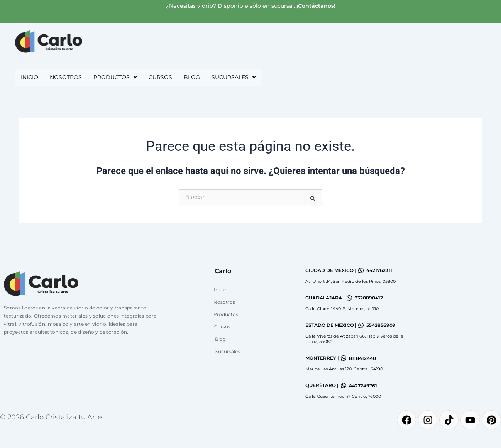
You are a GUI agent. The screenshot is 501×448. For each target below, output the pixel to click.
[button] (115, 77)
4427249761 (363, 386)
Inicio (30, 77)
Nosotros (66, 77)
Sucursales (234, 77)
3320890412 (369, 298)
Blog (192, 77)
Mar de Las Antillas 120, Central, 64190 (344, 369)
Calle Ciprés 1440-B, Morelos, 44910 (342, 309)
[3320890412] (349, 298)
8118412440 (362, 358)
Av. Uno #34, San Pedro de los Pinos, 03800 (350, 281)
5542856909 (381, 325)
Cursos (160, 77)
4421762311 (379, 270)
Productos (115, 77)
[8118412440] (344, 358)
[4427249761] (344, 385)
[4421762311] (361, 270)
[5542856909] (361, 325)
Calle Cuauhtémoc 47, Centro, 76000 (343, 396)
